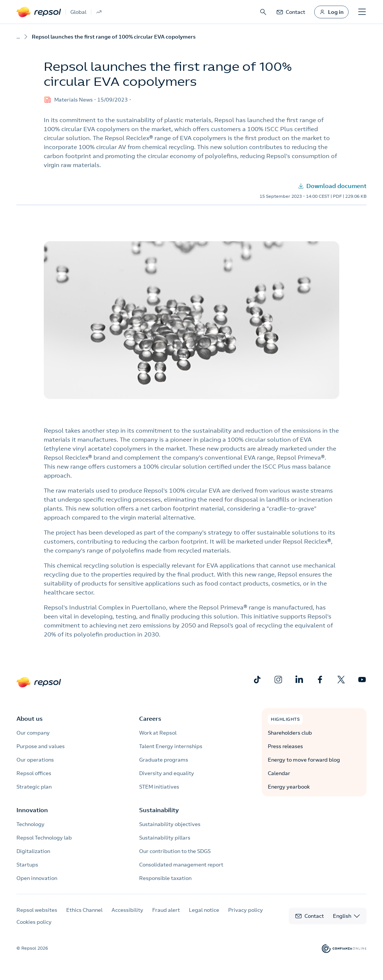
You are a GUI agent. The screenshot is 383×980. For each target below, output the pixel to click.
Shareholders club (290, 733)
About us (30, 719)
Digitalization (33, 851)
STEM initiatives (159, 787)
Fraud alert (166, 910)
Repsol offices (34, 773)
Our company (33, 733)
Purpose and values (41, 746)
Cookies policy (34, 922)
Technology (30, 824)
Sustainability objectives (170, 824)
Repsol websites (37, 910)
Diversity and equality (167, 773)
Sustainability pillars (165, 838)
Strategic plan (34, 787)
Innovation (32, 810)
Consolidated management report (181, 865)
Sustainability (159, 810)
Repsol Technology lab (44, 838)
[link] (291, 12)
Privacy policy (246, 910)
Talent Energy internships (171, 746)
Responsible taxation (165, 878)
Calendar (279, 773)
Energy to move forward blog (304, 760)
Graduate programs (164, 760)
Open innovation (37, 878)
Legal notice (204, 910)
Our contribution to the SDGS (175, 851)
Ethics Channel (84, 910)
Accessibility (127, 910)
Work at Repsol (158, 733)
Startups (27, 865)
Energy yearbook (289, 787)
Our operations (35, 760)
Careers (150, 719)
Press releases (285, 746)
